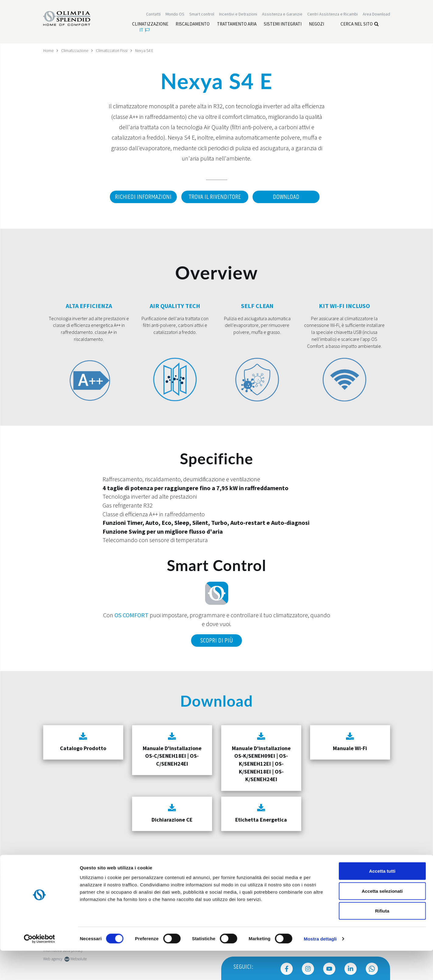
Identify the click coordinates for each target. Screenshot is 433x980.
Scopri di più (216, 640)
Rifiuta (382, 940)
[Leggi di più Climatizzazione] (150, 25)
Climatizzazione (75, 50)
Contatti (153, 15)
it (144, 31)
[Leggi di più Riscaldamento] (193, 25)
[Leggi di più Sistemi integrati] (283, 25)
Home (49, 50)
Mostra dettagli (320, 968)
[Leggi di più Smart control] (202, 15)
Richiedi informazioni (142, 197)
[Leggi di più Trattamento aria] (237, 25)
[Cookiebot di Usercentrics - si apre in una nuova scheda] (39, 968)
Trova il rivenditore (214, 197)
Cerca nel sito (360, 24)
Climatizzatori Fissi (113, 50)
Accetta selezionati (382, 920)
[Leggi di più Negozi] (316, 25)
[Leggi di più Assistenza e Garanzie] (282, 15)
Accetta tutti (382, 900)
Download (287, 197)
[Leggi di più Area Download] (376, 15)
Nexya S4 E (147, 50)
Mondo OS (175, 15)
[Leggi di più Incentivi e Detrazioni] (238, 15)
